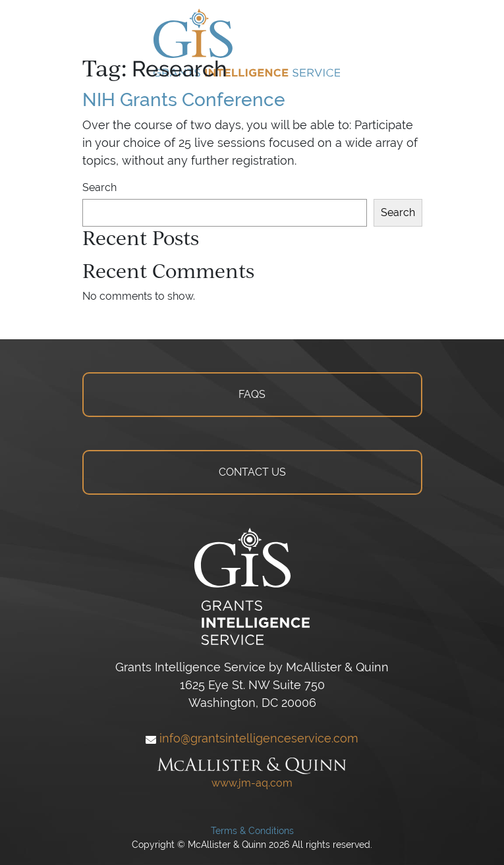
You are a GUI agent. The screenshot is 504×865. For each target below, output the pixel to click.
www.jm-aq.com (252, 783)
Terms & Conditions (252, 831)
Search (99, 187)
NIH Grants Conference (184, 99)
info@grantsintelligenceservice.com (252, 738)
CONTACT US (252, 472)
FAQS (252, 394)
